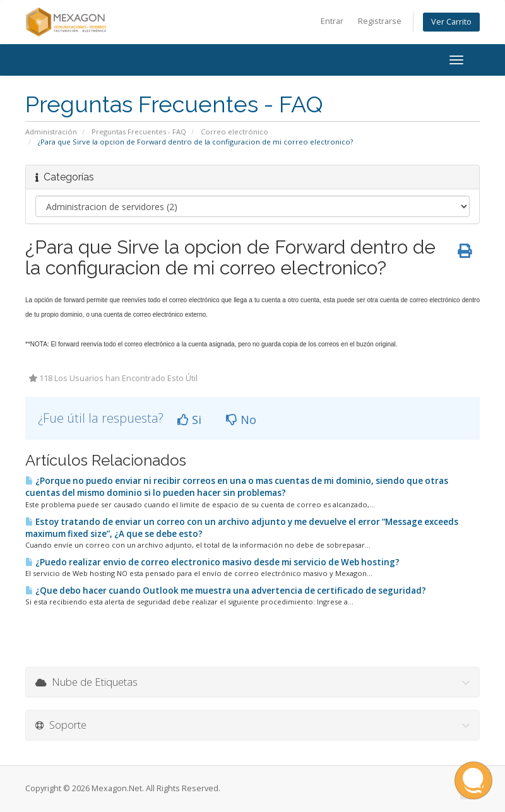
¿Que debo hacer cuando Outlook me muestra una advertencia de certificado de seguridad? (226, 591)
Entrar (332, 21)
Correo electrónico (235, 132)
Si (189, 420)
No (241, 420)
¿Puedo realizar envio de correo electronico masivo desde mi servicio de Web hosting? (212, 562)
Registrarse (380, 21)
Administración (51, 132)
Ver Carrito (451, 22)
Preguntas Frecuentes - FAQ (139, 132)
